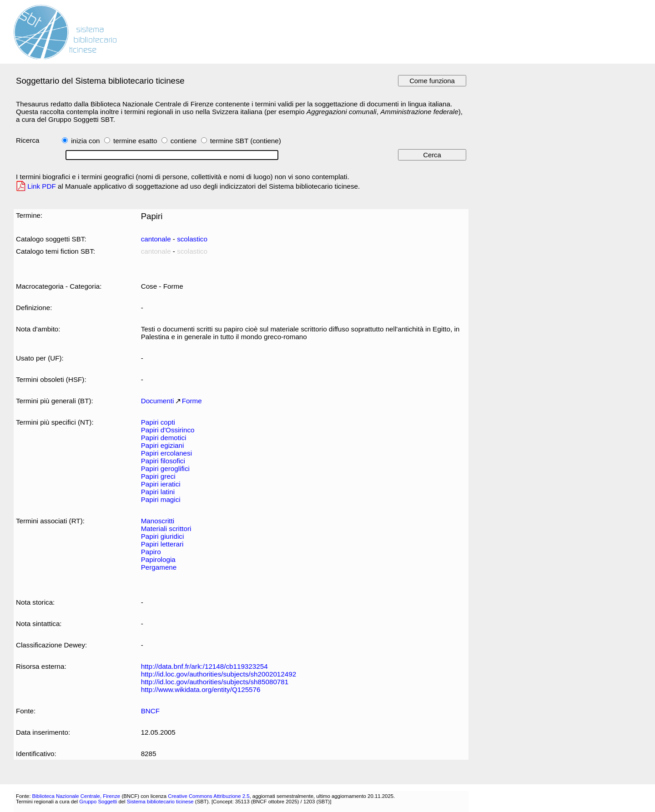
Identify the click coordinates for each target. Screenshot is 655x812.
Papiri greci (158, 476)
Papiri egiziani (163, 445)
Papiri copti (158, 422)
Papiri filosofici (163, 461)
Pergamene (159, 567)
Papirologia (158, 559)
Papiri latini (158, 492)
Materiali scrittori (166, 529)
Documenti (158, 401)
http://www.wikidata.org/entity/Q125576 (201, 689)
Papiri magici (161, 499)
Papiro (151, 552)
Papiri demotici (164, 438)
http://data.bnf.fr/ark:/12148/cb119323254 (204, 666)
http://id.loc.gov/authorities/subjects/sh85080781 (215, 682)
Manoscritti (158, 521)
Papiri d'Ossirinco (168, 430)
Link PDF (42, 186)
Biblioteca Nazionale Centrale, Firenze (76, 796)
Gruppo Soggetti (98, 802)
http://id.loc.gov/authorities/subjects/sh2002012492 (219, 674)
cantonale (156, 239)
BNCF (150, 711)
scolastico (192, 239)
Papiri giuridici (163, 536)
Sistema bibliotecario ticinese (160, 802)
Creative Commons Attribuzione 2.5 (209, 796)
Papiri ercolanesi (166, 453)
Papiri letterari (162, 544)
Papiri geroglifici (165, 469)
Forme (192, 401)
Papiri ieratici (161, 484)
